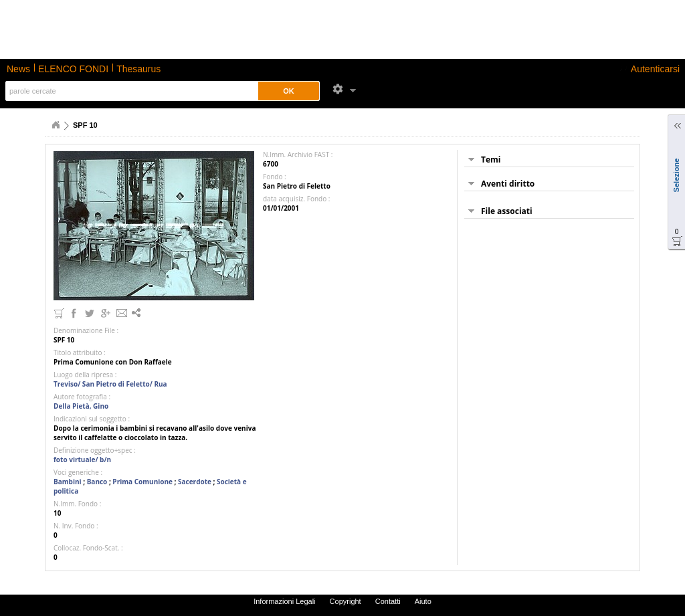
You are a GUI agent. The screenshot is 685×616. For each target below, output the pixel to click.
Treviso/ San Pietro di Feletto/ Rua (110, 384)
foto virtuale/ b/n (82, 459)
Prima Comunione (142, 482)
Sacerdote (195, 482)
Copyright (346, 601)
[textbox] (129, 91)
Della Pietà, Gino (81, 406)
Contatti (388, 601)
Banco (97, 482)
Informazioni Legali (284, 601)
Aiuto (423, 601)
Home (56, 125)
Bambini (68, 482)
